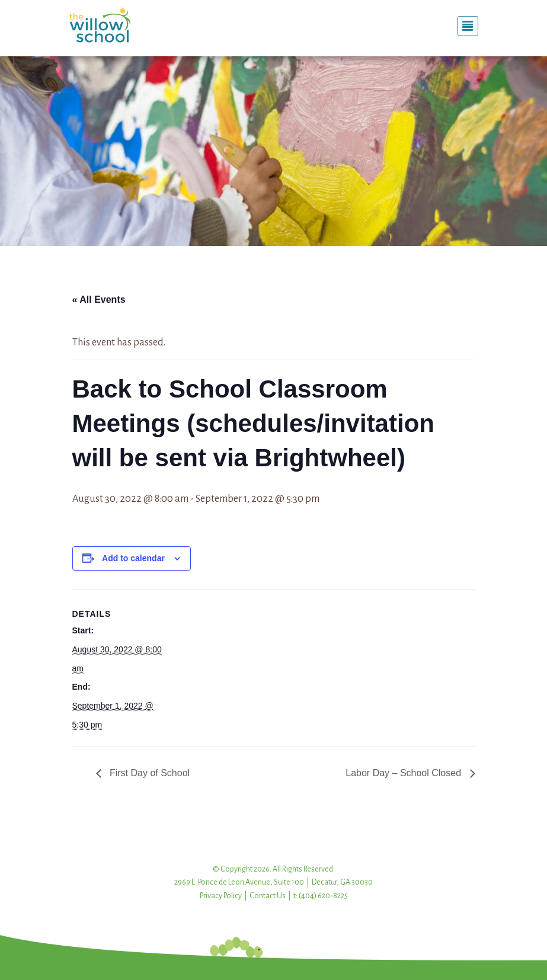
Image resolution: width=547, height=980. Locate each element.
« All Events (99, 300)
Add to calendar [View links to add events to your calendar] (133, 558)
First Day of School (149, 773)
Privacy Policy (221, 896)
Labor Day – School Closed (404, 773)
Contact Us (268, 896)
